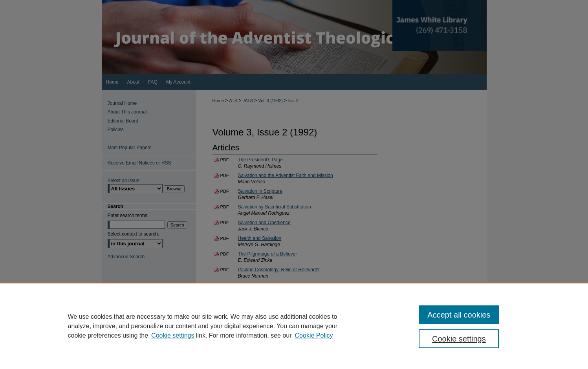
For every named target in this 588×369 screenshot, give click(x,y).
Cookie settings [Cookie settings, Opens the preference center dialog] (459, 339)
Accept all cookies (459, 315)
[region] (294, 326)
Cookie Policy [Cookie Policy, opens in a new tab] (314, 335)
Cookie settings (173, 335)
